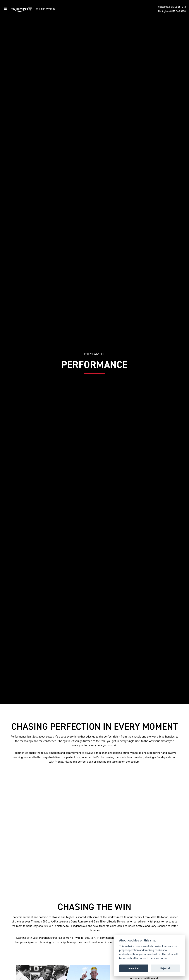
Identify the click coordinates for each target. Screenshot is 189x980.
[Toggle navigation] (5, 9)
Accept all (134, 968)
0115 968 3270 (178, 11)
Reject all (165, 968)
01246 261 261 (178, 7)
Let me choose (158, 958)
